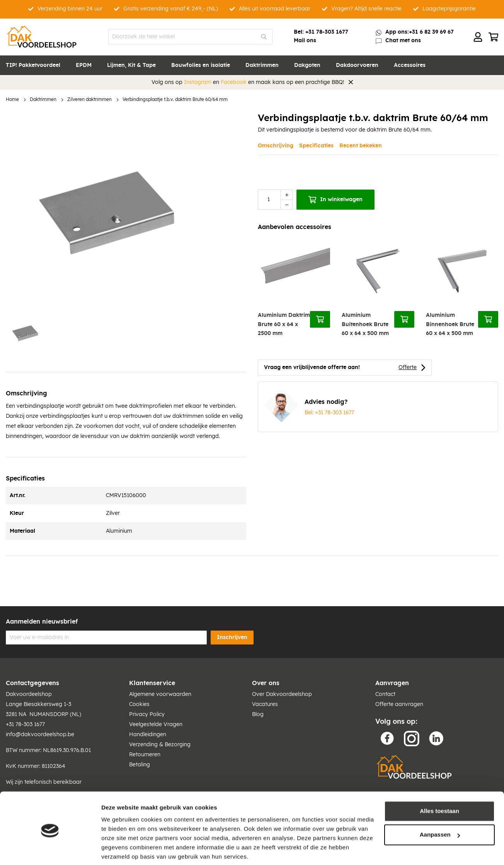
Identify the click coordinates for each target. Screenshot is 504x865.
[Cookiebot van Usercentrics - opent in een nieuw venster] (50, 850)
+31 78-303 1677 (327, 32)
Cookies (139, 704)
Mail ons (305, 41)
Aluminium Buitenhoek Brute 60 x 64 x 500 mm (365, 324)
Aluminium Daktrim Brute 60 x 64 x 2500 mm (284, 324)
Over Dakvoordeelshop (282, 694)
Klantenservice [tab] (152, 683)
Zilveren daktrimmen (89, 100)
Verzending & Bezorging (160, 745)
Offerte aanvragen (399, 704)
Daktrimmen (43, 100)
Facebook (234, 82)
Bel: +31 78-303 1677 (329, 413)
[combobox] (190, 37)
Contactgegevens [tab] (32, 683)
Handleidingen (148, 735)
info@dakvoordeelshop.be (40, 735)
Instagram (198, 82)
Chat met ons (403, 41)
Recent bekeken (361, 146)
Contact (385, 694)
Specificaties (316, 146)
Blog (258, 715)
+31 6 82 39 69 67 (431, 32)
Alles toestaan (439, 783)
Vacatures (265, 704)
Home (12, 100)
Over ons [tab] (266, 683)
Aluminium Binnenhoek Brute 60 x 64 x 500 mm (450, 324)
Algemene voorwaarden (160, 694)
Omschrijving (276, 146)
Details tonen (120, 850)
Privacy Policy (147, 715)
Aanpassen (440, 806)
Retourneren (145, 755)
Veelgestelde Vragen (156, 725)
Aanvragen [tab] (392, 683)
